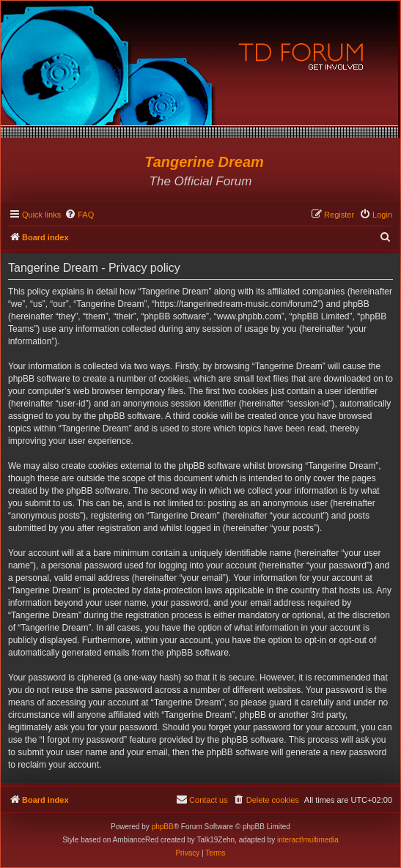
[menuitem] (79, 215)
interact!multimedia (308, 840)
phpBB (163, 827)
